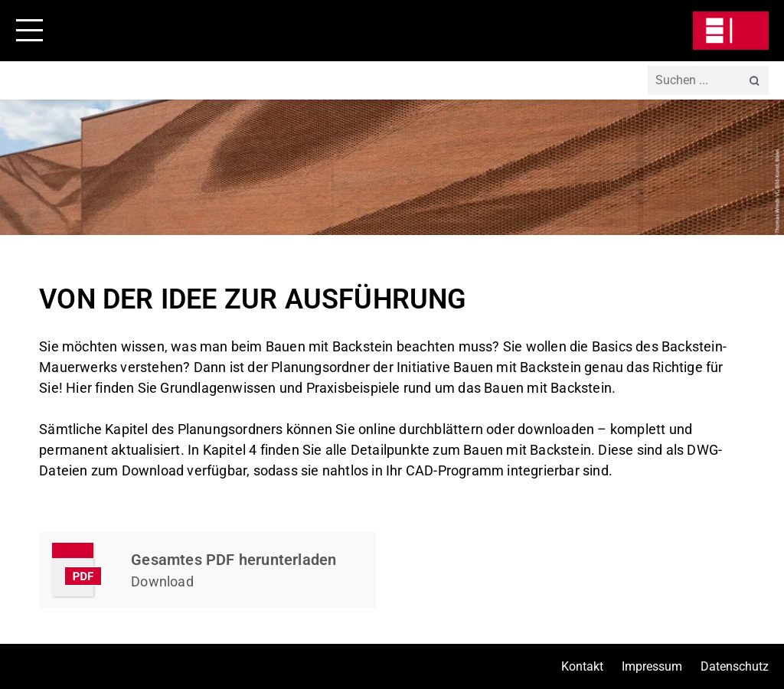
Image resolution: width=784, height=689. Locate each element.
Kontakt (582, 666)
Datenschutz (735, 666)
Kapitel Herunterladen (207, 570)
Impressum (652, 666)
